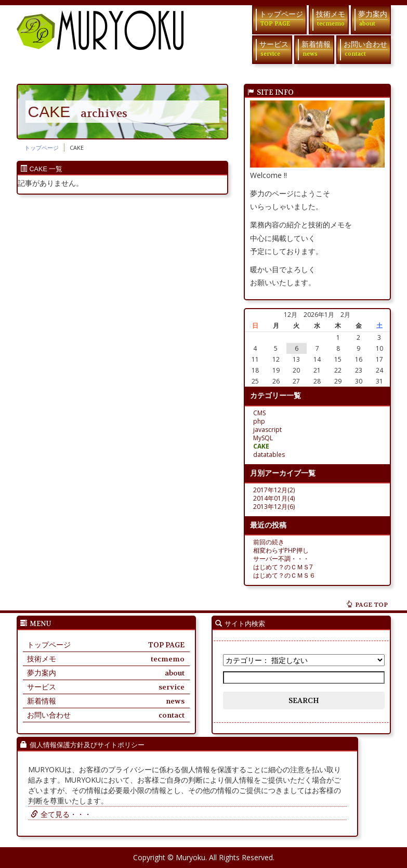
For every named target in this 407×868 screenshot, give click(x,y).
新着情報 (316, 49)
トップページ (281, 18)
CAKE (261, 446)
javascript (267, 430)
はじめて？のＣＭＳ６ (284, 575)
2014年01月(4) (274, 498)
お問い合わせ (365, 49)
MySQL (263, 438)
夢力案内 (373, 18)
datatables (269, 455)
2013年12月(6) (274, 507)
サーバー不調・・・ (281, 559)
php (259, 421)
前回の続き (269, 542)
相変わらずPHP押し (281, 550)
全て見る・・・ (60, 814)
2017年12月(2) (274, 490)
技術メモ (331, 18)
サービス (274, 49)
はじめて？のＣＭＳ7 (283, 567)
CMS (259, 413)
